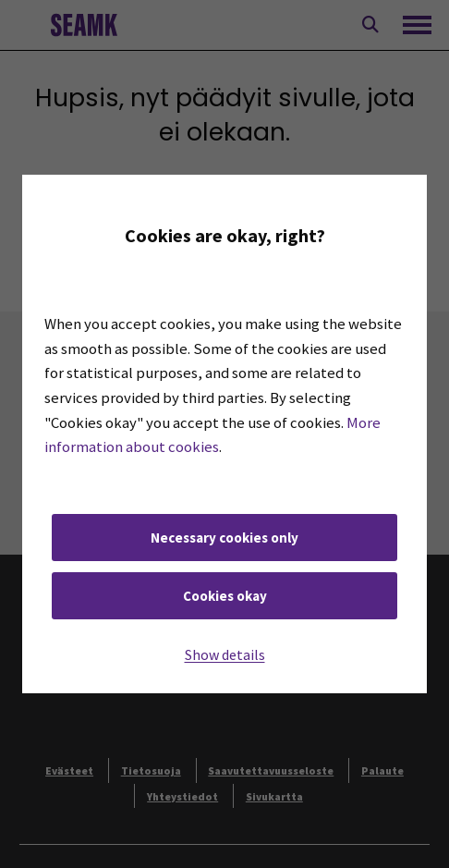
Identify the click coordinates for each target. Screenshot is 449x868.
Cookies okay (225, 596)
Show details (225, 654)
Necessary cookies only (224, 538)
